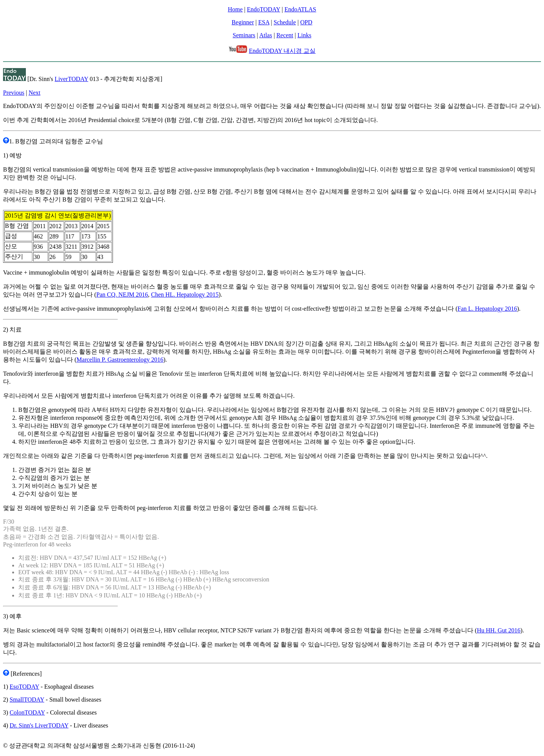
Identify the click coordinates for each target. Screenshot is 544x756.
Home (235, 9)
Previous (14, 93)
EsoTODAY (24, 687)
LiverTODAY (71, 79)
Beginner (243, 22)
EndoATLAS (300, 9)
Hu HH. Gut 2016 (499, 630)
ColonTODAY (27, 712)
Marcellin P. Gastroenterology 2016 (120, 360)
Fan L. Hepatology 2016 (487, 309)
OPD (306, 22)
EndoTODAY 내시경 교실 (282, 51)
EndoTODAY (264, 9)
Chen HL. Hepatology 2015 (185, 295)
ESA (264, 22)
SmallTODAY (27, 700)
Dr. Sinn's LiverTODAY (39, 725)
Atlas (266, 35)
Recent (285, 35)
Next (34, 93)
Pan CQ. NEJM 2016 (122, 295)
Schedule (285, 22)
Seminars (244, 35)
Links (305, 35)
